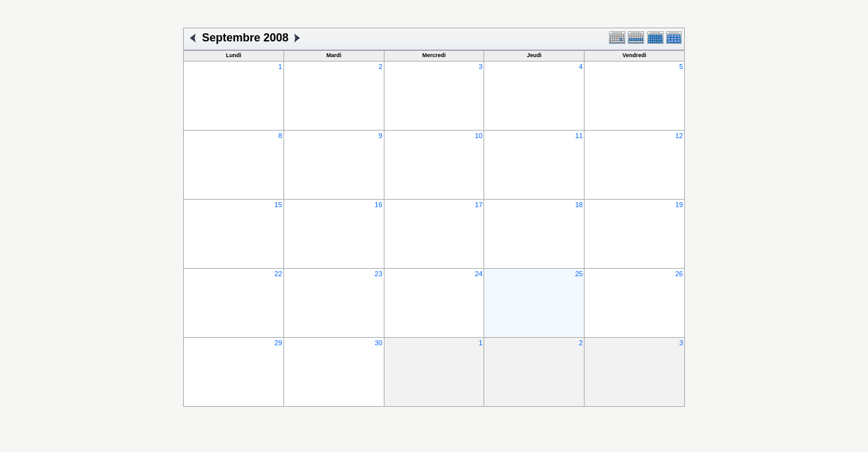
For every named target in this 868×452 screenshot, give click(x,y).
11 (579, 136)
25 (579, 274)
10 (479, 136)
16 (378, 205)
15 (278, 205)
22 (278, 274)
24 (479, 274)
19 (679, 205)
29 (278, 343)
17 (479, 205)
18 (579, 205)
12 (679, 136)
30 (378, 343)
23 (378, 274)
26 (679, 274)
